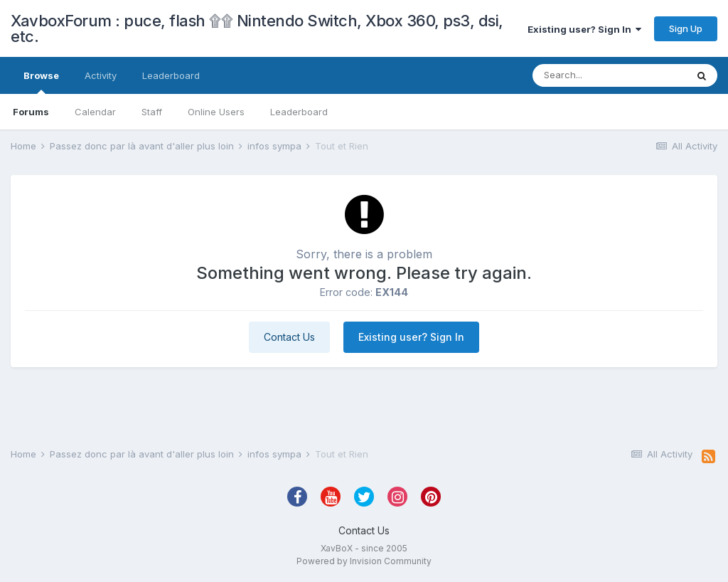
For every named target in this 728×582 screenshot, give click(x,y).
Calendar (95, 112)
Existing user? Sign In (584, 29)
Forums (31, 112)
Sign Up (686, 28)
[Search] (609, 75)
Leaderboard (299, 112)
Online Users (216, 112)
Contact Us (289, 337)
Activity (101, 75)
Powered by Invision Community (364, 561)
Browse (41, 82)
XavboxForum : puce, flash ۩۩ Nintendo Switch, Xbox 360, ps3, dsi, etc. (257, 28)
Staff (152, 112)
